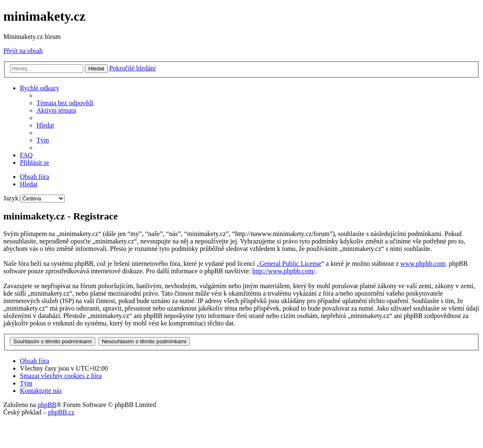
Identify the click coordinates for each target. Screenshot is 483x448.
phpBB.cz (61, 412)
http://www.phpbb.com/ (284, 271)
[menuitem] (65, 103)
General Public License (290, 264)
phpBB (47, 405)
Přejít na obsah (23, 51)
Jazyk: (12, 198)
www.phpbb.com (423, 264)
